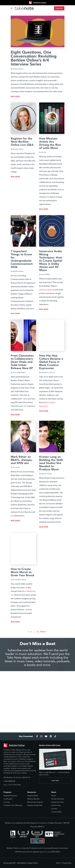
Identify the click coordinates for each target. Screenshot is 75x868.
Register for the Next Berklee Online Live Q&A (22, 142)
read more (15, 96)
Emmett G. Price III (48, 373)
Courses (7, 802)
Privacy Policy (67, 863)
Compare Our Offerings (13, 805)
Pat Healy (16, 467)
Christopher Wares (20, 580)
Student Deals (33, 796)
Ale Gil (44, 152)
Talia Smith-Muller (19, 373)
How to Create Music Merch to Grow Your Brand (22, 572)
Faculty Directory (58, 799)
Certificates (8, 799)
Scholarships (56, 805)
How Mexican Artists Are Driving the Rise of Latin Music (50, 143)
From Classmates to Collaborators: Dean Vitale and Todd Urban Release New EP (22, 362)
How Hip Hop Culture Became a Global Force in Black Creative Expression (51, 362)
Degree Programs (10, 796)
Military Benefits (33, 799)
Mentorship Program (35, 802)
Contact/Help (56, 812)
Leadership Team (58, 802)
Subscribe (59, 8)
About (53, 796)
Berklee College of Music (29, 863)
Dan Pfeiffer (46, 274)
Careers (54, 809)
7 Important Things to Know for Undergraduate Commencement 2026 (22, 259)
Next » (43, 632)
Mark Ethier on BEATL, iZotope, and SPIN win (22, 460)
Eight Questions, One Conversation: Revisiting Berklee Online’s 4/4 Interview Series (34, 58)
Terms (58, 863)
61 (38, 632)
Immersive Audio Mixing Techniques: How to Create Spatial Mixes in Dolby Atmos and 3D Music (51, 261)
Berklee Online (18, 69)
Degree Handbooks (35, 805)
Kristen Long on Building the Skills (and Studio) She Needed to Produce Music (51, 463)
